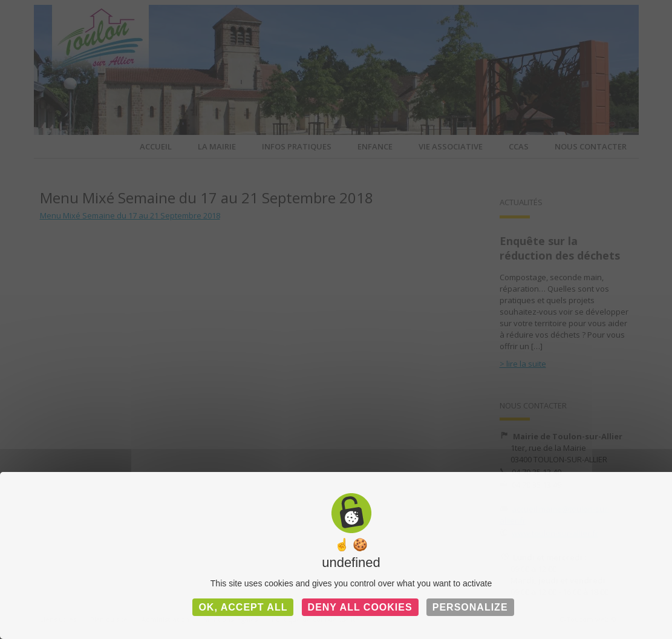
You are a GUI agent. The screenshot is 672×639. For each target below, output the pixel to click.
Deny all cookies (360, 607)
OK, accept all (243, 607)
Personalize (470, 607)
